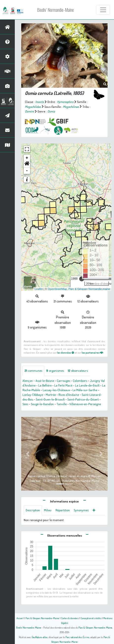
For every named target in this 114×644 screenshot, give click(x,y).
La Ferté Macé (63, 385)
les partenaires (92, 352)
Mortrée (51, 395)
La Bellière (45, 385)
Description (33, 510)
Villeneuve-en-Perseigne (85, 404)
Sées (25, 404)
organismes (55, 371)
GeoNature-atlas (40, 637)
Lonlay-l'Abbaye (33, 395)
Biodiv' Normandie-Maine (55, 10)
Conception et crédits (91, 618)
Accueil (20, 618)
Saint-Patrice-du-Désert (83, 399)
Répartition (63, 510)
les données (66, 352)
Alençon (28, 381)
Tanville (62, 404)
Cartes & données (70, 618)
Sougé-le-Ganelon (42, 404)
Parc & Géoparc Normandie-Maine (42, 618)
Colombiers (80, 381)
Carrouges (63, 381)
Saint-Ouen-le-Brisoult (50, 399)
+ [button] (27, 158)
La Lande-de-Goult (87, 385)
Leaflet (39, 289)
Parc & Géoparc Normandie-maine (89, 289)
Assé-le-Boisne (45, 381)
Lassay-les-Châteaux (56, 390)
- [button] (27, 171)
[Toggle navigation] (103, 10)
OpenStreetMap (57, 289)
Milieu (48, 510)
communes (33, 371)
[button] (27, 164)
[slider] (82, 279)
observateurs (78, 371)
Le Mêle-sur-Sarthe (85, 390)
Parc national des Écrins (77, 637)
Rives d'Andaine (69, 395)
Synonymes (81, 510)
